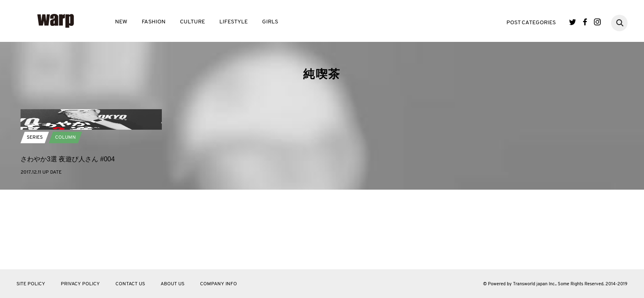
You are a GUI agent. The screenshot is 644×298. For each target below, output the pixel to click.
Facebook (585, 22)
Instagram (597, 22)
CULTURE (192, 22)
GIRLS (270, 22)
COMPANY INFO (218, 284)
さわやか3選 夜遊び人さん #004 (68, 239)
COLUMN (66, 218)
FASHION (154, 22)
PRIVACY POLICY (80, 284)
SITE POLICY (31, 284)
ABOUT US (172, 284)
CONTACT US (130, 284)
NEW (121, 22)
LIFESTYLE (233, 22)
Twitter (573, 22)
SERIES (35, 218)
